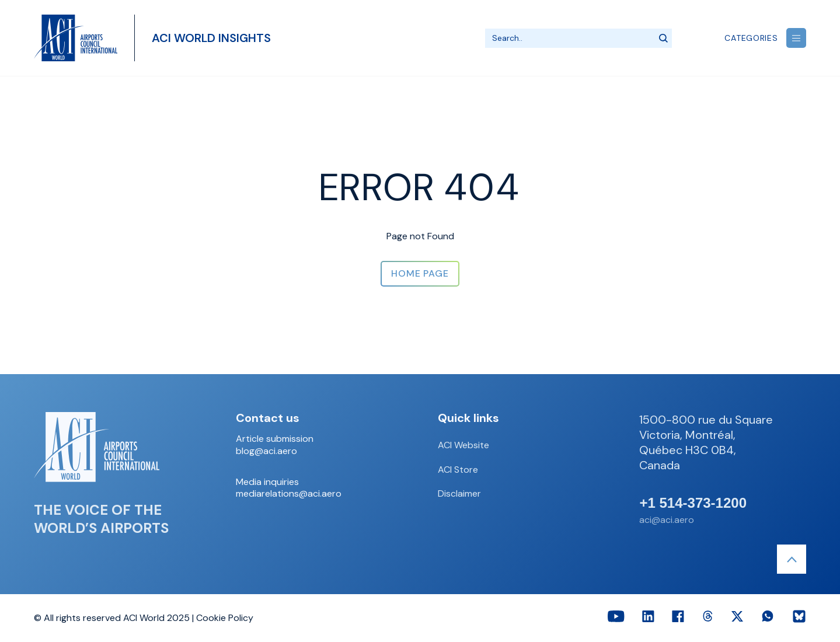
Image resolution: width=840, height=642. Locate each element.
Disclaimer (459, 493)
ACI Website (463, 445)
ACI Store (458, 470)
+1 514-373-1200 (693, 503)
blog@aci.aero (266, 451)
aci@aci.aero (667, 520)
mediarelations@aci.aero (289, 494)
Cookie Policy (225, 618)
